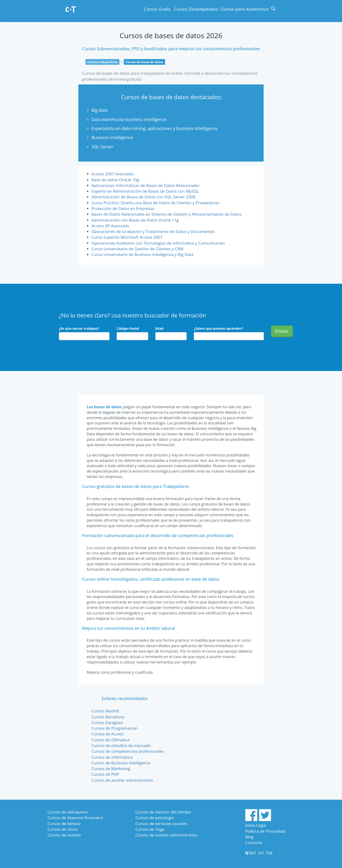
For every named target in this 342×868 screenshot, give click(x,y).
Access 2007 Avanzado (113, 174)
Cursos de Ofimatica (110, 740)
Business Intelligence (112, 137)
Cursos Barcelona (108, 717)
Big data (100, 110)
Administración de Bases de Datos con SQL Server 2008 (143, 197)
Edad (159, 328)
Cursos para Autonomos (245, 9)
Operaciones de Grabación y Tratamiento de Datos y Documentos (153, 231)
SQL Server (102, 147)
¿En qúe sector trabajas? (79, 328)
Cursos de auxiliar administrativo (122, 780)
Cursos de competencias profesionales (128, 751)
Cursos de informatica (112, 757)
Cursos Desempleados (196, 9)
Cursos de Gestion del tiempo (163, 812)
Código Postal (128, 328)
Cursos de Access (108, 734)
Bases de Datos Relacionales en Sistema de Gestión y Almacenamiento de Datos (166, 214)
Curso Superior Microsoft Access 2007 (127, 237)
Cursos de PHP (105, 774)
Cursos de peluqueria (68, 812)
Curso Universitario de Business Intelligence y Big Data (142, 254)
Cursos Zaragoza (107, 722)
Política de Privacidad (265, 831)
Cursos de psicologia (155, 818)
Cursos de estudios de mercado (121, 745)
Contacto (254, 842)
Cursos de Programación (115, 728)
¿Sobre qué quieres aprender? (218, 328)
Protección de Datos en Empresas (123, 208)
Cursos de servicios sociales (161, 824)
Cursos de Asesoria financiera (75, 818)
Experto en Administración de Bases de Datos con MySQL (145, 191)
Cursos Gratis (157, 9)
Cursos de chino (63, 829)
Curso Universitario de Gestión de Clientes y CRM (138, 249)
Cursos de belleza (64, 824)
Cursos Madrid (105, 711)
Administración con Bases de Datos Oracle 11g (135, 220)
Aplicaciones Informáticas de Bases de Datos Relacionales (145, 185)
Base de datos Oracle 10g (115, 180)
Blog (249, 837)
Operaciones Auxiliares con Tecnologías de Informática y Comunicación (158, 243)
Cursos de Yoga (150, 829)
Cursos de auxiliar (64, 835)
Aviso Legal (256, 825)
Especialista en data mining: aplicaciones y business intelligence (154, 128)
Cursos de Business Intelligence (121, 763)
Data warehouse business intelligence (129, 119)
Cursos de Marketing (111, 768)
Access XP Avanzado (110, 226)
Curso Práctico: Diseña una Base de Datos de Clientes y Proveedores (155, 203)
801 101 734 (261, 853)
